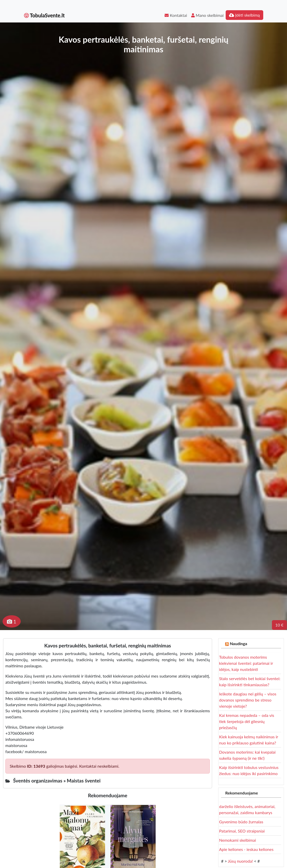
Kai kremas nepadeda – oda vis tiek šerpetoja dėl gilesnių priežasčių (246, 721)
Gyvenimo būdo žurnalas (241, 822)
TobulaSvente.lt (44, 15)
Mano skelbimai (207, 15)
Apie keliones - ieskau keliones (246, 849)
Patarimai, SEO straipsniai (242, 831)
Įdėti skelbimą (244, 15)
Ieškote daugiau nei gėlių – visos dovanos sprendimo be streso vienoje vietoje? (248, 700)
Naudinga (238, 643)
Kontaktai (176, 15)
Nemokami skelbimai (237, 840)
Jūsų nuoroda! (240, 861)
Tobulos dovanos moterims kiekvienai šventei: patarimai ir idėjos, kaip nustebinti (246, 663)
